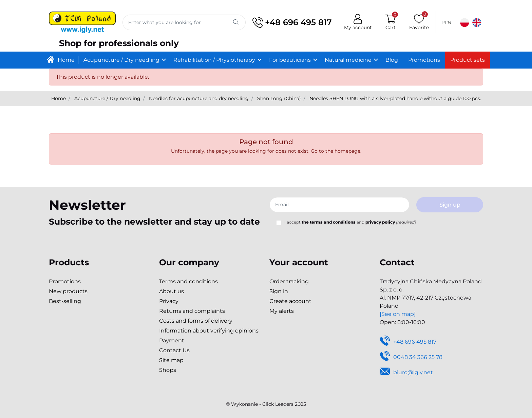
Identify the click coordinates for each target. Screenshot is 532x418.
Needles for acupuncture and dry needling (199, 98)
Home (59, 98)
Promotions (65, 281)
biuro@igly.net (406, 373)
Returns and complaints (192, 311)
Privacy (169, 301)
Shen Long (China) (279, 98)
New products (68, 291)
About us (172, 291)
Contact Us (174, 350)
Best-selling (65, 301)
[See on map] (398, 314)
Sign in (279, 291)
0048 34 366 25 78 (411, 357)
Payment (172, 340)
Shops (168, 370)
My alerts (282, 311)
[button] (391, 23)
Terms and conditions (188, 281)
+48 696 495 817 (292, 23)
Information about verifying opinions (209, 331)
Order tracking (289, 281)
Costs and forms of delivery (196, 321)
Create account (290, 301)
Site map (171, 360)
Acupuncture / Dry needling (107, 98)
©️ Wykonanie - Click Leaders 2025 (266, 404)
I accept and (350, 222)
